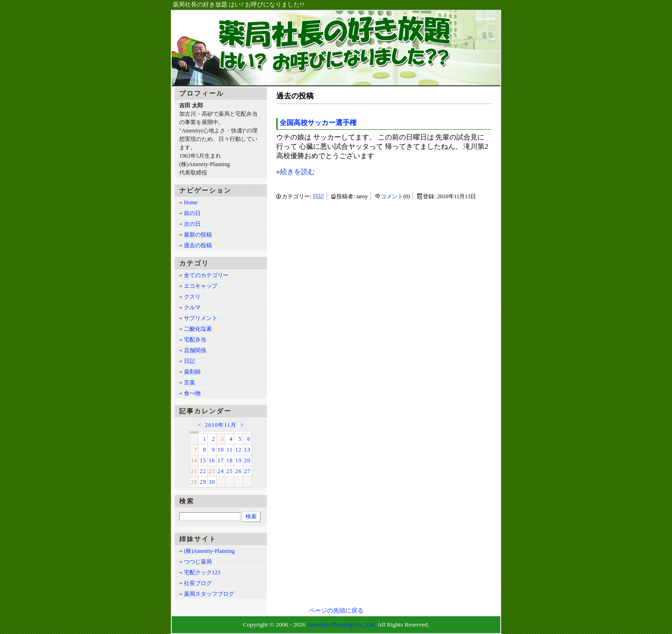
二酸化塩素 (198, 329)
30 (212, 482)
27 (247, 471)
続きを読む (297, 171)
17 (221, 460)
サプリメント (201, 318)
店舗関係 (195, 350)
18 (230, 460)
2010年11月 (221, 425)
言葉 (189, 383)
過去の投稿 (198, 245)
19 (238, 460)
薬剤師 (192, 372)
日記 (318, 196)
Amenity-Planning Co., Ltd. (342, 624)
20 (247, 460)
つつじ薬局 (198, 562)
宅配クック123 (202, 572)
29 (203, 482)
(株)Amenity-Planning (209, 551)
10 (221, 450)
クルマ (192, 307)
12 (238, 450)
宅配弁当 (195, 340)
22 (203, 471)
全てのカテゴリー (206, 275)
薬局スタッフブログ (209, 594)
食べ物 (192, 393)
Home (191, 202)
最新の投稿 (198, 235)
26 (238, 471)
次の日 (192, 224)
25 (230, 471)
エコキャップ (201, 286)
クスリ (192, 297)
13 (247, 450)
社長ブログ (198, 583)
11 (230, 450)
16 (212, 460)
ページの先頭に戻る (336, 611)
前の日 (192, 213)
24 (221, 471)
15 (203, 460)
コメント (392, 196)
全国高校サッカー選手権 (318, 122)
